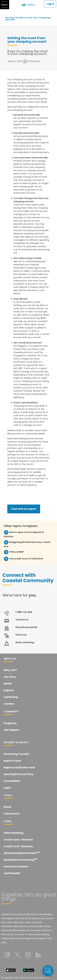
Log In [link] (50, 4)
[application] (48, 971)
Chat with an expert (24, 509)
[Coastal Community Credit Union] (29, 5)
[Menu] (5, 5)
